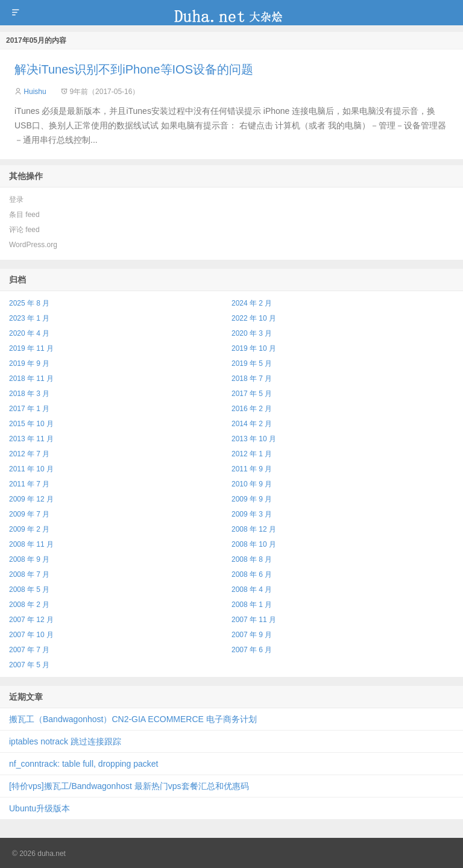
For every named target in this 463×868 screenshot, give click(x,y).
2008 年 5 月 (29, 590)
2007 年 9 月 (252, 635)
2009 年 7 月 (29, 514)
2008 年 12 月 (254, 529)
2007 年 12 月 (31, 620)
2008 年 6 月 (252, 574)
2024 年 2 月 (252, 303)
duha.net (231, 13)
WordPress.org (33, 245)
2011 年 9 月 (252, 469)
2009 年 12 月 (31, 499)
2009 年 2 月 (29, 529)
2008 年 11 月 (31, 544)
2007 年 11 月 (254, 620)
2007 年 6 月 (252, 650)
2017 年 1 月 (29, 409)
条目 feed (24, 215)
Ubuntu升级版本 (39, 808)
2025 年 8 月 (29, 303)
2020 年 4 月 (29, 333)
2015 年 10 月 (31, 424)
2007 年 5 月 (29, 665)
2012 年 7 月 (29, 454)
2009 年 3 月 (252, 514)
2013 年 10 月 (254, 439)
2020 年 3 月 (252, 333)
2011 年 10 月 (31, 469)
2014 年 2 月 (252, 424)
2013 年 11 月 (31, 439)
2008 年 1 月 (252, 605)
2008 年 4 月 (252, 590)
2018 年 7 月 (252, 379)
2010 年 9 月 (252, 484)
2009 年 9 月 (252, 499)
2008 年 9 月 (29, 559)
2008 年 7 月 (29, 574)
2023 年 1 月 (29, 318)
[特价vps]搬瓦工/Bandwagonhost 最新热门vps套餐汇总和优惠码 (129, 786)
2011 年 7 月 (29, 484)
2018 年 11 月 (31, 379)
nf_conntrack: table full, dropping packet (84, 764)
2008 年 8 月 (252, 559)
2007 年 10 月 (31, 635)
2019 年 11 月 (31, 348)
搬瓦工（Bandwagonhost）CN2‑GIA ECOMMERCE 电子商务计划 (133, 719)
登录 (16, 200)
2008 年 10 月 (254, 544)
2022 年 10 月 (254, 318)
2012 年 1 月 (252, 454)
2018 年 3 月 (29, 394)
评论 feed (24, 230)
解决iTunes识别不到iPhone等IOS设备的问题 (134, 69)
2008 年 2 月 (29, 605)
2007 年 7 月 (29, 650)
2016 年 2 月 (252, 409)
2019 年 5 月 (252, 363)
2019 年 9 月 (29, 363)
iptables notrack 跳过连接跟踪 (65, 741)
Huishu (35, 92)
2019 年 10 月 (254, 348)
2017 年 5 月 (252, 394)
